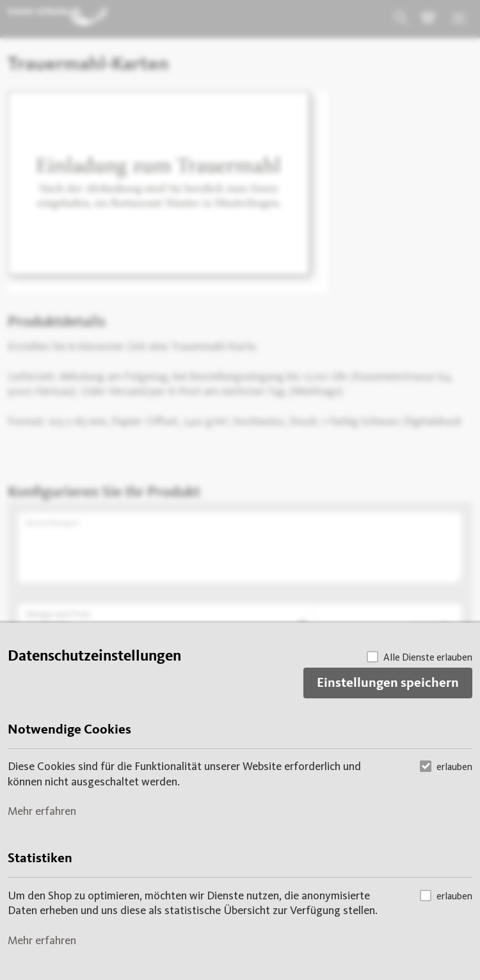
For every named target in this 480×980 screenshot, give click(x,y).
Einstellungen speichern (388, 683)
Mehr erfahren (42, 811)
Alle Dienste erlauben (420, 656)
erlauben (446, 766)
